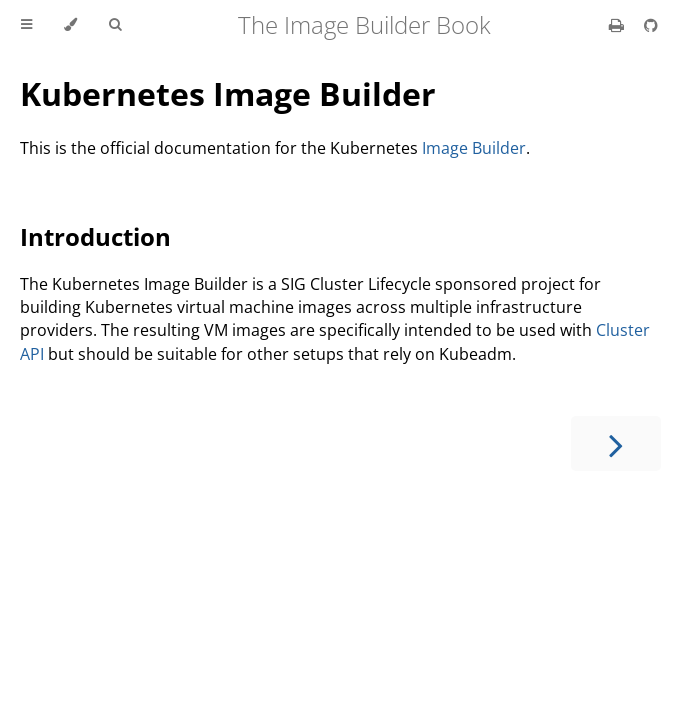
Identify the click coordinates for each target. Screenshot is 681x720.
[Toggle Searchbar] (115, 25)
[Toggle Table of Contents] (26, 25)
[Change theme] (70, 25)
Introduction (95, 236)
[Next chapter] (616, 443)
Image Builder (474, 148)
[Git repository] (651, 25)
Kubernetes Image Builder (228, 93)
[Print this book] (618, 25)
